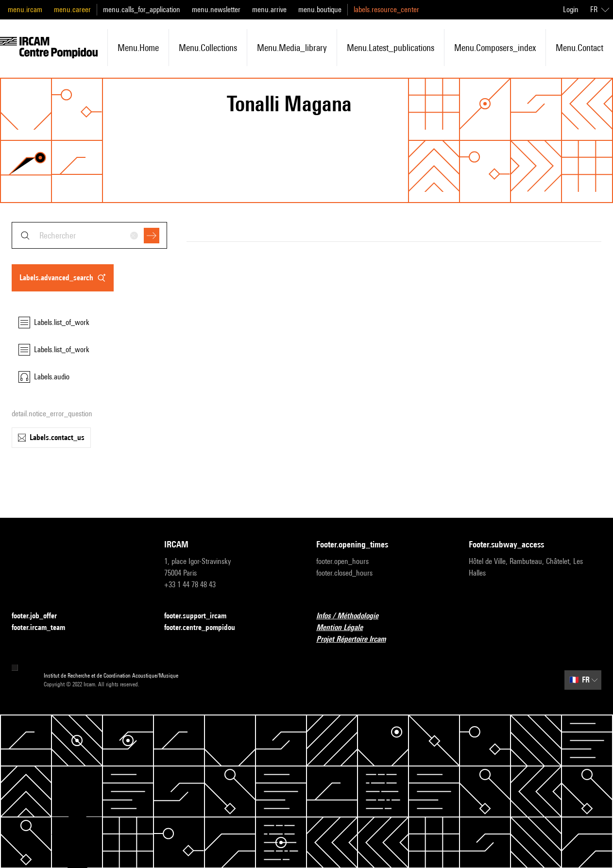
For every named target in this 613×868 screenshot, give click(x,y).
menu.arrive (269, 9)
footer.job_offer (40, 616)
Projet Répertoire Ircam (357, 639)
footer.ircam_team (44, 628)
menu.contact (579, 48)
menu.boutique (320, 9)
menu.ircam (25, 9)
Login (571, 9)
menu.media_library (292, 48)
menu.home (138, 48)
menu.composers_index (495, 48)
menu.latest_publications (391, 48)
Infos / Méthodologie (353, 616)
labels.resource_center (386, 9)
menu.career (72, 9)
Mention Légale (345, 628)
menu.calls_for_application (142, 9)
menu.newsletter (216, 9)
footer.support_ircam (201, 616)
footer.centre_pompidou (205, 628)
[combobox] (89, 235)
